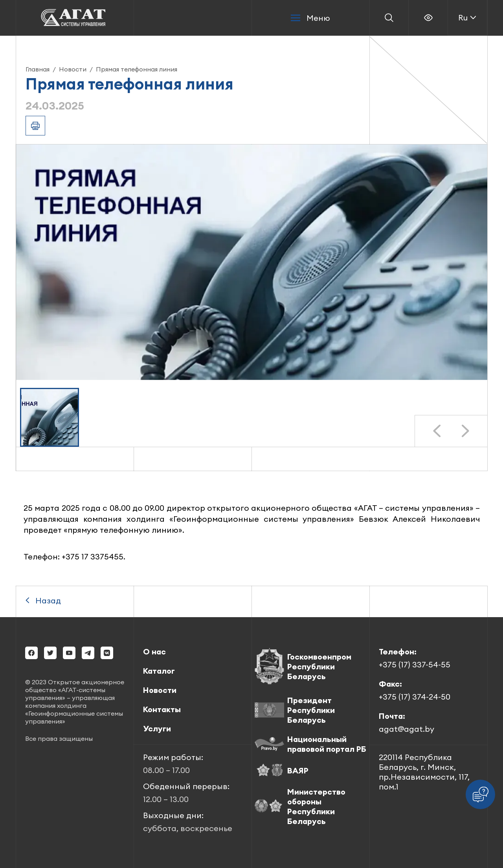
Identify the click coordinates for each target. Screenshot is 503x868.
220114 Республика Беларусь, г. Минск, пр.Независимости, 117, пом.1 (424, 772)
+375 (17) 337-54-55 (415, 664)
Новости (73, 69)
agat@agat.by (407, 729)
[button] (50, 417)
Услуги (157, 728)
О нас (154, 651)
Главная (38, 69)
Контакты (162, 709)
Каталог (159, 671)
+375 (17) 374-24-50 (415, 697)
